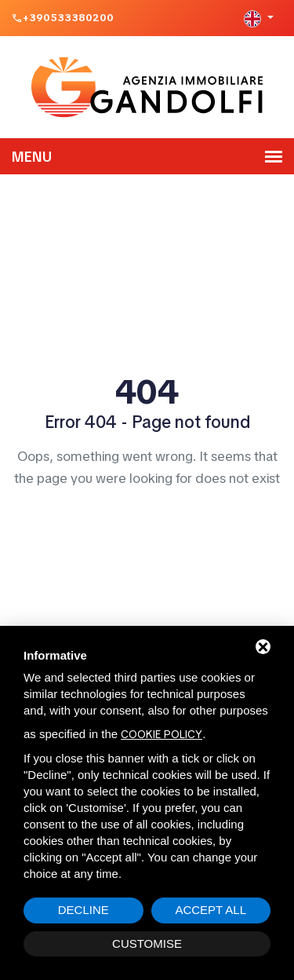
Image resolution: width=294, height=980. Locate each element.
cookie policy (162, 734)
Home (147, 524)
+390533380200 (68, 18)
